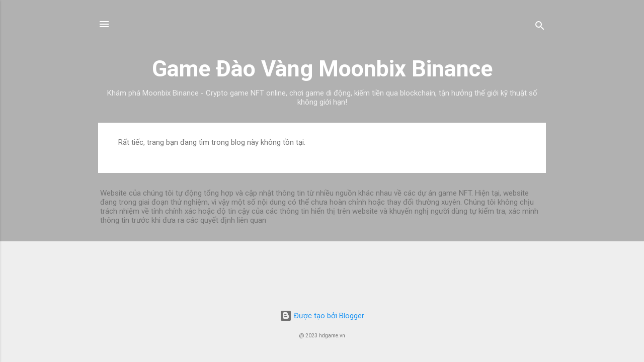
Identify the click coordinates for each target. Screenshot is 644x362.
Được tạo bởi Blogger (322, 316)
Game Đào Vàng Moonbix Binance (322, 69)
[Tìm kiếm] (540, 27)
